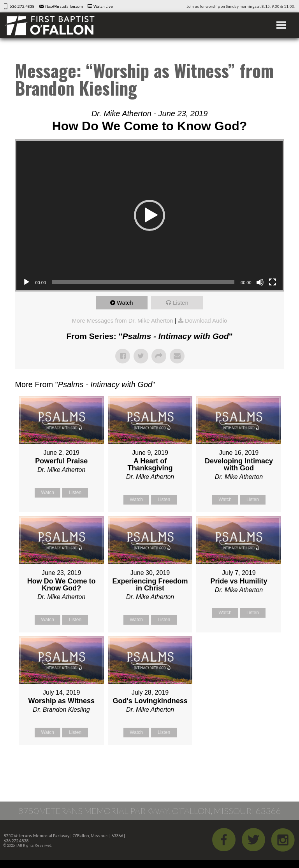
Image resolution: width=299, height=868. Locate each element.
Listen (181, 303)
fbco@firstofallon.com (64, 6)
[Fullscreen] (273, 282)
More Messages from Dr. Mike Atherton (123, 320)
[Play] (26, 282)
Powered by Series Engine (255, 765)
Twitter (253, 840)
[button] (149, 215)
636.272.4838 (22, 6)
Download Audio (206, 320)
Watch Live (103, 6)
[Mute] (260, 282)
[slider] (143, 282)
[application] (149, 215)
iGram (283, 840)
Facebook (224, 840)
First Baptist (50, 25)
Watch (125, 303)
